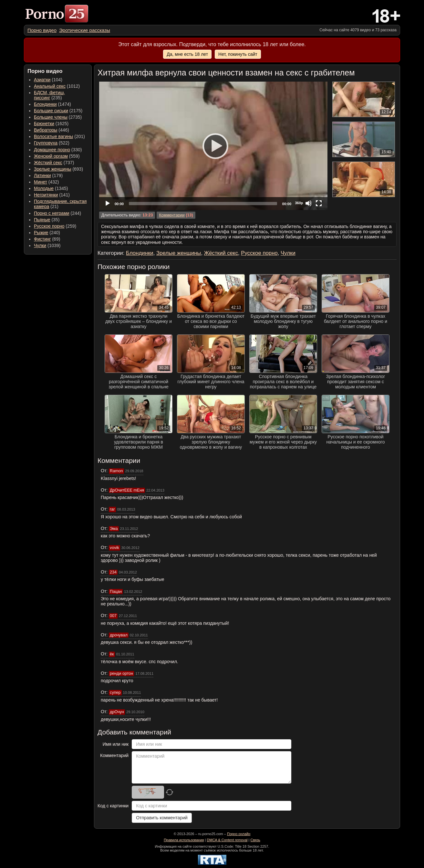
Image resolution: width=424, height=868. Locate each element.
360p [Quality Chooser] (299, 203)
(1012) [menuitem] (57, 86)
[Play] (213, 146)
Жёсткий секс (48, 163)
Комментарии (172, 215)
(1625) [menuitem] (51, 124)
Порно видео (42, 30)
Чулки (40, 245)
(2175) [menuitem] (58, 111)
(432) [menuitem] (47, 182)
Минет (41, 182)
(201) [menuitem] (59, 136)
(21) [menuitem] (60, 204)
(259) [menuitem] (55, 226)
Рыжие (41, 233)
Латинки (42, 175)
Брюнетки (44, 124)
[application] (213, 146)
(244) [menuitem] (57, 213)
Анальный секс (50, 86)
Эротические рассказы (85, 30)
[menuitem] (42, 30)
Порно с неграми (52, 213)
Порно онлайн (239, 834)
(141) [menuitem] (52, 195)
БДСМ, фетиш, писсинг (49, 95)
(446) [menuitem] (52, 130)
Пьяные (42, 220)
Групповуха (46, 143)
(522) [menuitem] (52, 143)
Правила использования (184, 840)
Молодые (44, 188)
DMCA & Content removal (227, 840)
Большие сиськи (51, 111)
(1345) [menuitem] (51, 188)
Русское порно (49, 226)
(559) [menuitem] (57, 156)
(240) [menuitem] (47, 233)
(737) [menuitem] (54, 163)
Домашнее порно (52, 150)
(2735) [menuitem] (58, 117)
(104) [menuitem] (48, 80)
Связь (255, 840)
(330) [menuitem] (58, 150)
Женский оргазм (51, 156)
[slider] (203, 204)
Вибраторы (46, 130)
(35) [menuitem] (47, 220)
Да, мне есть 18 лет (187, 54)
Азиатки (42, 80)
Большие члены (51, 117)
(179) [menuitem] (48, 175)
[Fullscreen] (319, 203)
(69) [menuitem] (47, 239)
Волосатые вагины (53, 136)
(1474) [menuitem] (52, 104)
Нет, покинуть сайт (238, 54)
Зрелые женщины (53, 169)
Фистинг (42, 239)
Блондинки (45, 104)
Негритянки (46, 195)
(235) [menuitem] (49, 95)
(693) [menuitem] (58, 169)
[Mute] (308, 203)
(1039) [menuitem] (47, 245)
